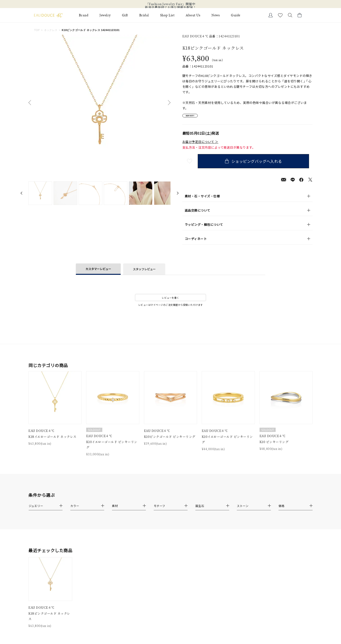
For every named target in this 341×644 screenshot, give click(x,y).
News (216, 15)
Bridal (144, 15)
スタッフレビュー (144, 272)
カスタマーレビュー (98, 271)
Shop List (167, 15)
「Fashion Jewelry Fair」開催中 (171, 4)
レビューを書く (170, 300)
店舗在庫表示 (196, 117)
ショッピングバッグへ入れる (257, 164)
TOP (37, 30)
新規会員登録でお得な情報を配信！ (170, 7)
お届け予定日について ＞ (200, 144)
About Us (193, 15)
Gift (125, 15)
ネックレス (51, 30)
